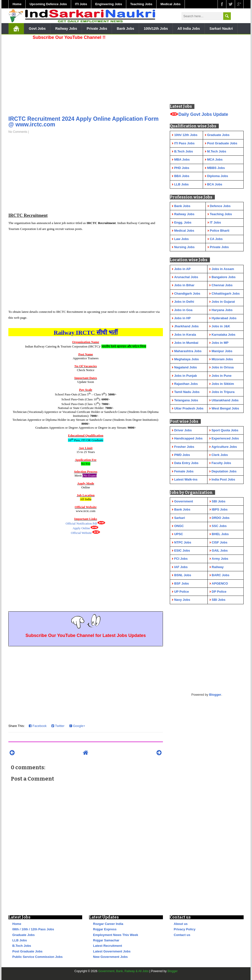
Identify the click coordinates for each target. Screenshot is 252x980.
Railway (218, 567)
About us (181, 924)
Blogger (215, 695)
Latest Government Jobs (112, 951)
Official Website (81, 533)
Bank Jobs (125, 29)
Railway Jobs (66, 29)
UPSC (179, 534)
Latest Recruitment (108, 946)
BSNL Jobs (183, 575)
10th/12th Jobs (156, 29)
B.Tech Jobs (22, 946)
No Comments (18, 132)
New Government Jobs (110, 957)
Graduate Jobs (24, 935)
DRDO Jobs (220, 518)
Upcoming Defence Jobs (48, 4)
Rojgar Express (105, 929)
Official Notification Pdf (81, 523)
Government (184, 501)
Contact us (182, 935)
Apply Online (81, 528)
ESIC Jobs (182, 550)
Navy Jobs (182, 600)
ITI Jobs (81, 4)
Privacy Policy (185, 929)
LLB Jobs (20, 940)
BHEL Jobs (220, 534)
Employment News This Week (116, 935)
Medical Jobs (171, 4)
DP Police (219, 592)
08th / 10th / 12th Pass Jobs (33, 929)
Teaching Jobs (141, 4)
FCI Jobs (181, 559)
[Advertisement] (86, 76)
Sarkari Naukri (221, 29)
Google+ (77, 726)
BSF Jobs (182, 583)
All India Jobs (189, 29)
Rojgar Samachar (106, 940)
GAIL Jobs (220, 550)
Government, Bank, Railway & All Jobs (123, 971)
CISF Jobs (220, 542)
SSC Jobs (219, 526)
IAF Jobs (181, 567)
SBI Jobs (219, 501)
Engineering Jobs (109, 4)
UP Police (182, 592)
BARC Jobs (220, 575)
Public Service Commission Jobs (37, 957)
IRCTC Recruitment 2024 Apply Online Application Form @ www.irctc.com (83, 122)
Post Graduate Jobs (27, 951)
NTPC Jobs (183, 542)
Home (17, 4)
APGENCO (220, 583)
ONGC (179, 526)
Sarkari (180, 518)
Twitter (58, 726)
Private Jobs (97, 29)
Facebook (38, 726)
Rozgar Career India (108, 924)
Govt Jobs (37, 29)
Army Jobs (220, 559)
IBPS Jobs (220, 509)
